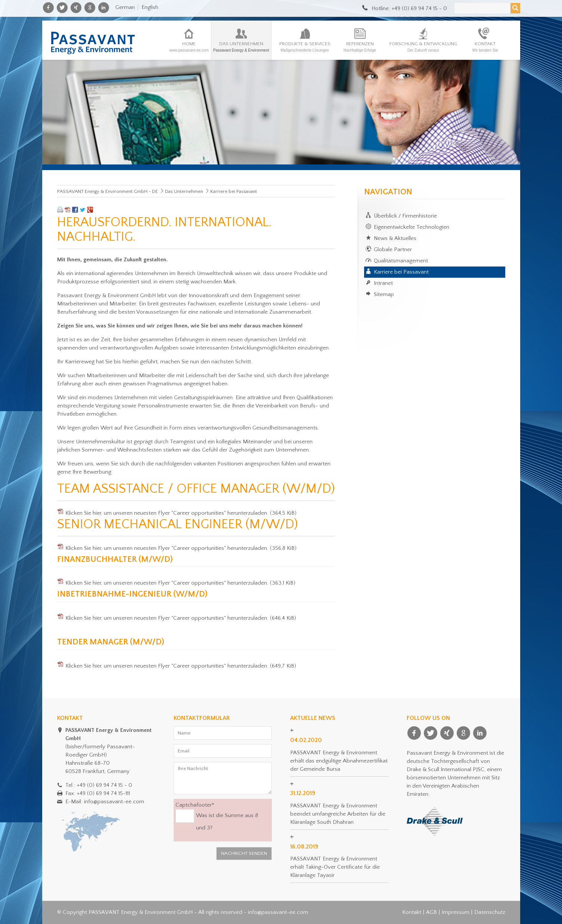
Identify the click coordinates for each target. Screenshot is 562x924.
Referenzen (360, 47)
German (125, 7)
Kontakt (485, 47)
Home (189, 47)
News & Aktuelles (395, 238)
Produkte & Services (305, 47)
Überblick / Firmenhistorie (405, 216)
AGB (431, 912)
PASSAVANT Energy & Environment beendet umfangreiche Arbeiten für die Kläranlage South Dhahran (338, 814)
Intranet (383, 283)
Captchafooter (195, 805)
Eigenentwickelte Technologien (412, 227)
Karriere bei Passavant (401, 272)
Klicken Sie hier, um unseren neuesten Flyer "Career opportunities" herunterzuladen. (181, 513)
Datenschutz (490, 912)
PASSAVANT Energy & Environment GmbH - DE (108, 191)
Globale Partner (393, 250)
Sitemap (384, 294)
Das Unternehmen (241, 47)
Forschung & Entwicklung (423, 47)
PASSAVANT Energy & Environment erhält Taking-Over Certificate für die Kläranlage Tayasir (335, 867)
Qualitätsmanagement (401, 261)
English (150, 7)
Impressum (456, 912)
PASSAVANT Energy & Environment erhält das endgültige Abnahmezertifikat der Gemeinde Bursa (339, 761)
